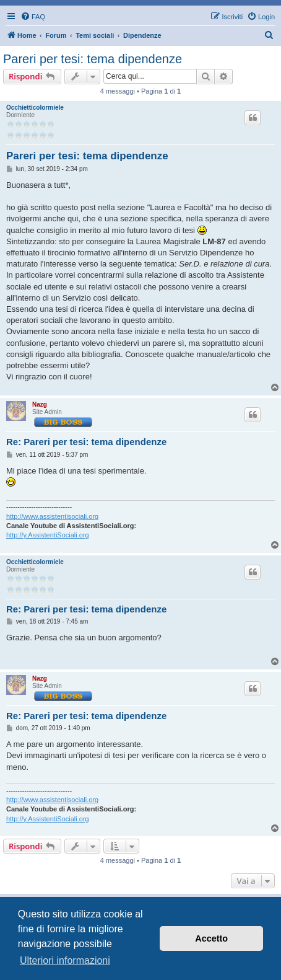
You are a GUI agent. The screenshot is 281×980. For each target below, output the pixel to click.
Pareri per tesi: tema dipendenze (93, 59)
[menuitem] (33, 17)
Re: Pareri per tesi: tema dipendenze (86, 442)
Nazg (40, 404)
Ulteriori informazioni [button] (65, 960)
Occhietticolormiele (35, 108)
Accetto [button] (211, 938)
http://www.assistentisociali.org (52, 516)
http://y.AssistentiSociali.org (48, 535)
